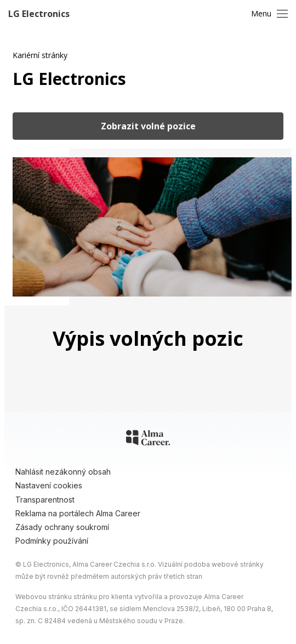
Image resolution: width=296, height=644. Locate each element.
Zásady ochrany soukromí (62, 527)
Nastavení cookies (49, 485)
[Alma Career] (148, 440)
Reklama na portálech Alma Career (78, 513)
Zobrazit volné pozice (148, 126)
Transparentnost (45, 500)
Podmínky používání (52, 541)
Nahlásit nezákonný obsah (63, 472)
